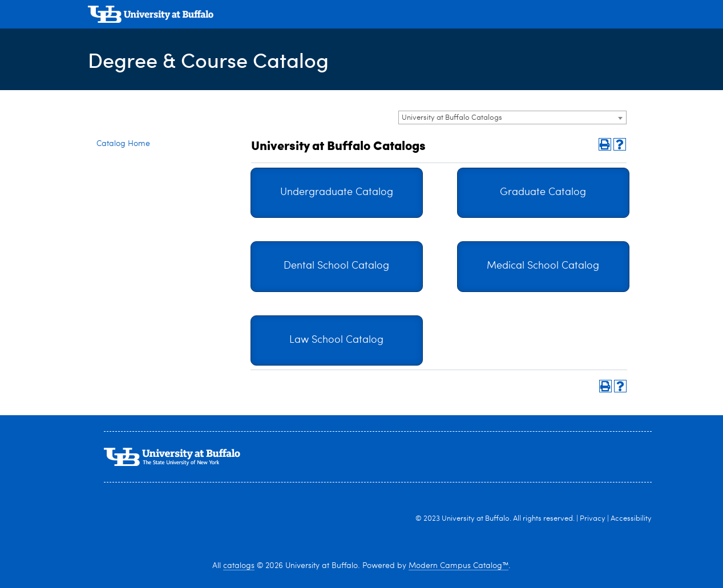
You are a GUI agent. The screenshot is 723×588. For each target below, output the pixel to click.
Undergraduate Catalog (337, 192)
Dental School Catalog (336, 266)
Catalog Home (123, 144)
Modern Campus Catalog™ (459, 566)
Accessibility (631, 519)
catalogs (239, 566)
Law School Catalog (336, 340)
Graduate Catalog (543, 192)
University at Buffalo (476, 519)
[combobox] (512, 117)
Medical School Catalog (543, 266)
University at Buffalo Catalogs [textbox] (452, 118)
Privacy (593, 519)
